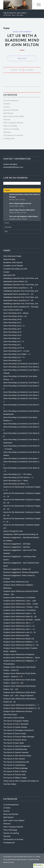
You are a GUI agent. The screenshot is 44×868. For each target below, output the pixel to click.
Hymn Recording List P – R (14, 357)
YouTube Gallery (10, 784)
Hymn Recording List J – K (14, 341)
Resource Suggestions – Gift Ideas (17, 544)
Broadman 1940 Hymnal (13, 262)
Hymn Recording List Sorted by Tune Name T (21, 458)
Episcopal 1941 (9, 275)
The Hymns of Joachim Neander (16, 752)
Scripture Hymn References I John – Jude (20, 601)
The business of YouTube (13, 135)
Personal (7, 119)
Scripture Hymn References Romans (18, 711)
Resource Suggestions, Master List (17, 569)
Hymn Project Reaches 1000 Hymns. (22, 210)
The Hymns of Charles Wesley (15, 727)
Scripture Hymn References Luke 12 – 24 (19, 632)
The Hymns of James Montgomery (17, 746)
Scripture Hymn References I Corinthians (19, 597)
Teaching (7, 132)
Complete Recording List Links (15, 269)
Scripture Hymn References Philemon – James (22, 658)
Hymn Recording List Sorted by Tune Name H (21, 395)
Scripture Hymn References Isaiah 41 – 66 (20, 616)
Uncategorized (9, 138)
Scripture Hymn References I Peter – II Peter (21, 604)
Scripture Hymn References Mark (16, 635)
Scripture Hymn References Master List (19, 639)
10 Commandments (11, 101)
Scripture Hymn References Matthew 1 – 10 (20, 642)
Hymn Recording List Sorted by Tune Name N (21, 424)
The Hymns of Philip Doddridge (15, 768)
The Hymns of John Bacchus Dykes (17, 756)
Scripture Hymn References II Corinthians (20, 610)
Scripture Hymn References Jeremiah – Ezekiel (22, 620)
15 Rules (7, 104)
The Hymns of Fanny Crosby (14, 733)
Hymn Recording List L (12, 345)
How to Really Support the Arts (20, 203)
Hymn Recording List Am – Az (15, 316)
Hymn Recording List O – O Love (16, 351)
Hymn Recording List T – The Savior (17, 474)
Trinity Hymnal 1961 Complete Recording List (21, 781)
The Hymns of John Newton (14, 759)
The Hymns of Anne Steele (14, 718)
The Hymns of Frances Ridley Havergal (19, 737)
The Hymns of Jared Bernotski (15, 749)
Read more (22, 58)
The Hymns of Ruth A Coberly (15, 771)
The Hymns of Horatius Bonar (15, 740)
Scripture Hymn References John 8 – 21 (19, 626)
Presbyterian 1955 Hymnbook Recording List (21, 534)
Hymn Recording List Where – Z (16, 484)
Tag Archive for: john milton (15, 13)
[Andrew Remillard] (18, 5)
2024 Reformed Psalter (12, 256)
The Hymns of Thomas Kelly (14, 775)
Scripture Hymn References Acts (16, 582)
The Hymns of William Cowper (15, 778)
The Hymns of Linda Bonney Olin (16, 762)
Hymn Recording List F (12, 329)
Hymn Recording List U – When (16, 481)
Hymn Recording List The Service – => (18, 477)
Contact (6, 272)
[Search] (32, 5)
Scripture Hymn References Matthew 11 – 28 (21, 645)
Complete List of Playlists (13, 266)
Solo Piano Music (10, 714)
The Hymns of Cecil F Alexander (16, 724)
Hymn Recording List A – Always (16, 313)
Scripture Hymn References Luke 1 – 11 (19, 629)
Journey (6, 107)
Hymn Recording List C (12, 322)
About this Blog (9, 259)
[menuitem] (32, 5)
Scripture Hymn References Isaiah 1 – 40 (19, 613)
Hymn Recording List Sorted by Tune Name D (21, 383)
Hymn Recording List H (12, 335)
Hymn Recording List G (12, 332)
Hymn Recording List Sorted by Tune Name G (21, 392)
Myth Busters (8, 113)
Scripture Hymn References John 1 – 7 (18, 623)
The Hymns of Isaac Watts (14, 743)
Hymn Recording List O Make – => (17, 354)
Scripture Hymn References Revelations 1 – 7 (21, 705)
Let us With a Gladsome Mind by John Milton (22, 40)
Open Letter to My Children (14, 116)
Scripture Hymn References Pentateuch (19, 654)
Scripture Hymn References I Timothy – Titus (21, 607)
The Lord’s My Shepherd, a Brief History (24, 216)
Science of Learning (11, 129)
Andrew (30, 70)
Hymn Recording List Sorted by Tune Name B (21, 367)
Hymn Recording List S (12, 360)
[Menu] (37, 5)
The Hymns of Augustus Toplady (16, 721)
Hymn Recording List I (12, 338)
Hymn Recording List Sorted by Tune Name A (21, 364)
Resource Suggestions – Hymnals (17, 547)
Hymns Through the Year (13, 531)
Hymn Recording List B (12, 319)
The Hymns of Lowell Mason (14, 765)
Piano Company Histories (13, 123)
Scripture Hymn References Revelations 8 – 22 (22, 708)
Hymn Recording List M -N (14, 348)
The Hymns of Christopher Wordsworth (18, 730)
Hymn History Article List (13, 310)
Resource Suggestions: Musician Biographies (21, 572)
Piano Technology (10, 126)
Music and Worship (22, 32)
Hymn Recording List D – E (14, 326)
